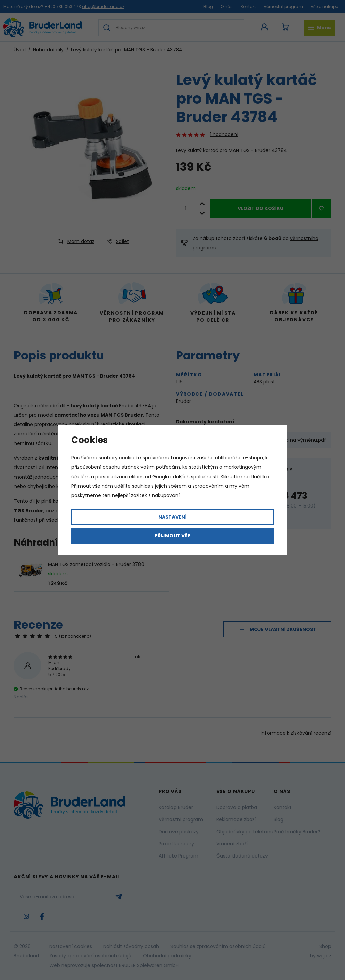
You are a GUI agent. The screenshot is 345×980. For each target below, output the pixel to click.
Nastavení (172, 517)
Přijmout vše (172, 536)
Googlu (161, 477)
